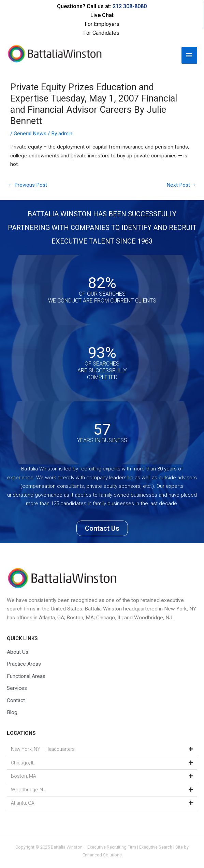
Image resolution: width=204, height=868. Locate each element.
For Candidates (101, 33)
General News (30, 134)
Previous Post (27, 185)
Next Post (182, 185)
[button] (102, 749)
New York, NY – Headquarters (43, 749)
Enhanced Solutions (102, 855)
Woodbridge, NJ (28, 790)
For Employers (102, 24)
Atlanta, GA (23, 803)
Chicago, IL (23, 763)
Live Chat (102, 15)
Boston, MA (24, 776)
